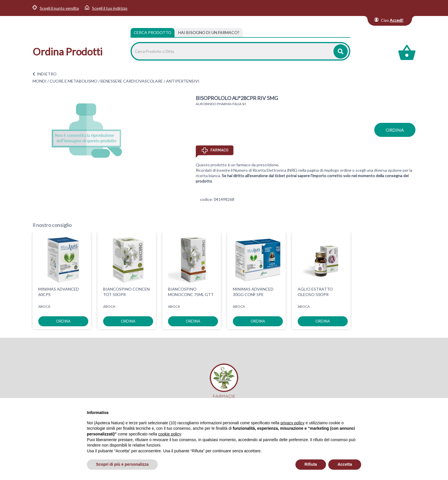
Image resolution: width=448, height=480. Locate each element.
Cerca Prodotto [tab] (153, 32)
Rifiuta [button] (311, 464)
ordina (395, 130)
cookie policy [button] (170, 434)
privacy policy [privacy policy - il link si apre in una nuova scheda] (293, 423)
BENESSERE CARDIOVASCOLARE (132, 81)
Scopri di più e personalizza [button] (122, 464)
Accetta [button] (345, 464)
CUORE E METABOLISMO (74, 81)
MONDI (40, 81)
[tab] (209, 33)
